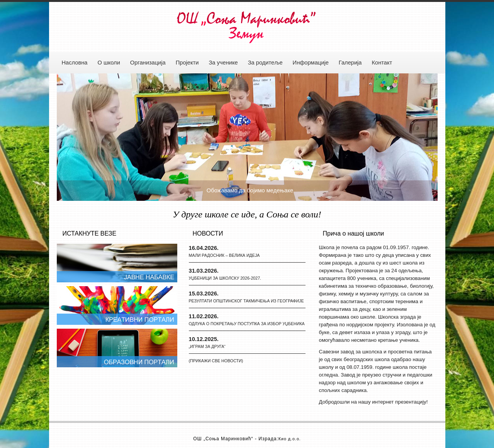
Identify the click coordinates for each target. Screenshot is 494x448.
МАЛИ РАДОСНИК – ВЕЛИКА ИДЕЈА (224, 255)
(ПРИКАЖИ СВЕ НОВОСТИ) (216, 361)
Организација (148, 63)
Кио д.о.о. (290, 439)
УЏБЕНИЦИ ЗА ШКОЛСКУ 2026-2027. (225, 278)
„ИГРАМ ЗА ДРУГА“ (207, 346)
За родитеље (265, 63)
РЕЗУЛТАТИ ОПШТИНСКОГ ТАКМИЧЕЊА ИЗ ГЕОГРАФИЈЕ (246, 301)
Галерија (350, 63)
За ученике (223, 63)
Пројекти (187, 63)
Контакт (382, 63)
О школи (109, 63)
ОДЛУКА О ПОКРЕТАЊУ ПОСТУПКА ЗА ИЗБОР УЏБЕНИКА (247, 324)
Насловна (75, 63)
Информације (311, 63)
